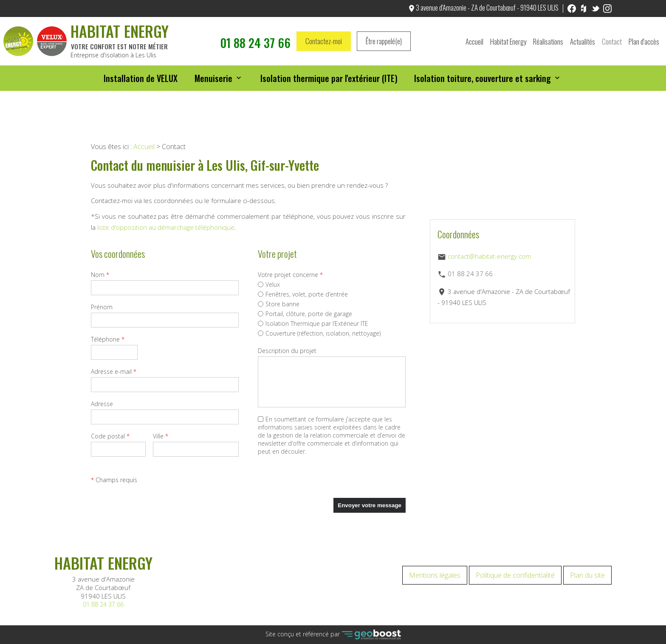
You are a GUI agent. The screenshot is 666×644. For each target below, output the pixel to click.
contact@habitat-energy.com (489, 256)
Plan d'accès (644, 44)
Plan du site (587, 575)
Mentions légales (435, 575)
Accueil (474, 44)
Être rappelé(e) (384, 44)
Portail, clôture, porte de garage (305, 314)
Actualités (583, 44)
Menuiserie (214, 84)
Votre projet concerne (290, 275)
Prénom (102, 307)
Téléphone (108, 339)
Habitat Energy (508, 44)
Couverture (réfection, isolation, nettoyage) (319, 333)
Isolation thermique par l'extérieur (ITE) (329, 84)
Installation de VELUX (141, 84)
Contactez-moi (324, 44)
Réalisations (548, 44)
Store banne (279, 304)
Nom (100, 275)
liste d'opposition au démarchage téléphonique (166, 227)
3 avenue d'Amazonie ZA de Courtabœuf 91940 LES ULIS (103, 588)
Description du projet (287, 351)
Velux (269, 284)
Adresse (102, 404)
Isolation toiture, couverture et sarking (483, 84)
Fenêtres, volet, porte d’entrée (303, 294)
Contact (612, 44)
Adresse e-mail (114, 371)
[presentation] (322, 481)
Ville (161, 436)
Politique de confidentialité (515, 575)
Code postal (110, 436)
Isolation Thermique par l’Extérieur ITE (313, 323)
